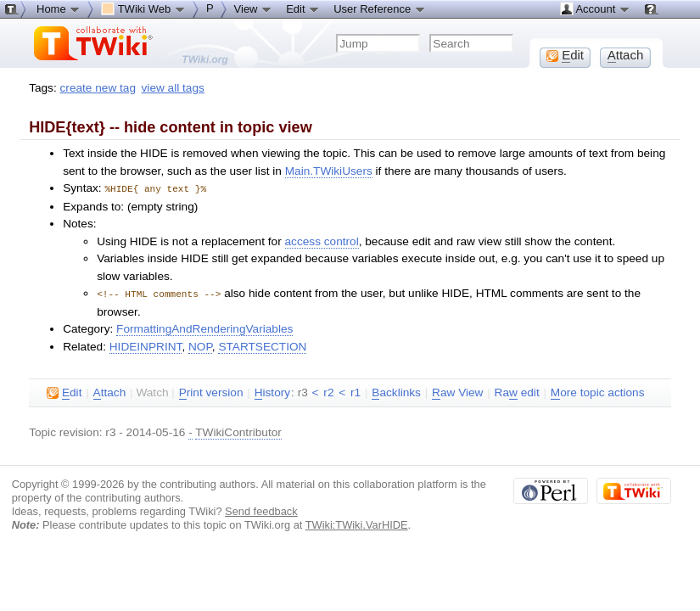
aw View (457, 391)
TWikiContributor (238, 431)
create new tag (98, 88)
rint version (211, 391)
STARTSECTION (262, 345)
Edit (303, 8)
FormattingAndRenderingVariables (204, 327)
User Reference (380, 8)
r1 (356, 391)
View (254, 8)
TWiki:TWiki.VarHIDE (357, 523)
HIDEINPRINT (146, 345)
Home (59, 8)
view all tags (173, 88)
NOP (200, 345)
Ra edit (517, 391)
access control (322, 241)
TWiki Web (143, 8)
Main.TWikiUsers (329, 171)
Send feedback (261, 510)
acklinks (396, 391)
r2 (328, 391)
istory (272, 391)
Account (595, 8)
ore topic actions (598, 391)
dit (64, 391)
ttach (110, 391)
